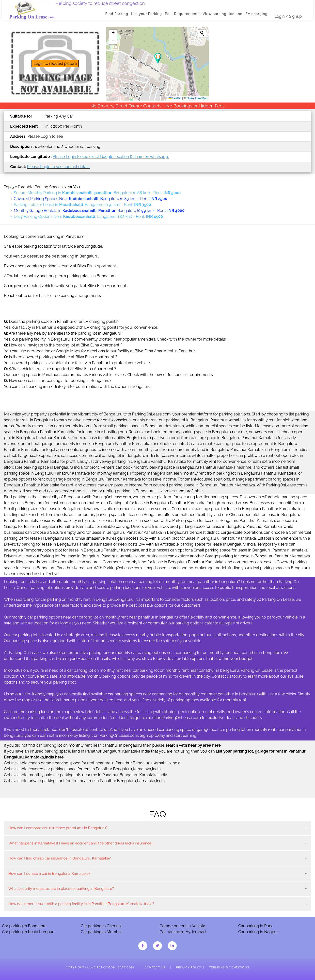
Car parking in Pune (256, 926)
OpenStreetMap (197, 98)
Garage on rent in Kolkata (182, 926)
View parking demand (224, 14)
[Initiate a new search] (202, 33)
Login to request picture (55, 63)
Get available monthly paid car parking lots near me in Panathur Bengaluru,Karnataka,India (86, 775)
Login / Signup (290, 16)
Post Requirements (184, 14)
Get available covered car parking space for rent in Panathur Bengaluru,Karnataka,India (82, 769)
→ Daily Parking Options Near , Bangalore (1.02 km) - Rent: (86, 216)
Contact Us (155, 967)
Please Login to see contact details (59, 167)
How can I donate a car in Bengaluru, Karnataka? (49, 874)
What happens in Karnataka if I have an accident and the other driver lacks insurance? (81, 843)
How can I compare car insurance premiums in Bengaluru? (58, 828)
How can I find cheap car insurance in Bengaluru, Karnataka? (60, 858)
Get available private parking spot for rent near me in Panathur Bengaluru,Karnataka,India (84, 781)
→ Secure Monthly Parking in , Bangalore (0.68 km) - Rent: (95, 193)
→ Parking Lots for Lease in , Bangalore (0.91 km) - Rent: (80, 205)
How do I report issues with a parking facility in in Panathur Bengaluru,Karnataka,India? (81, 904)
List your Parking (149, 14)
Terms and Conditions (229, 967)
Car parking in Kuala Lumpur (28, 932)
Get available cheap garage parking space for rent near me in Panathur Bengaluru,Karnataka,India (92, 763)
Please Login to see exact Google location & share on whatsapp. (111, 157)
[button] (158, 58)
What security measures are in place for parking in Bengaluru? (61, 889)
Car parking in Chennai (101, 926)
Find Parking (119, 14)
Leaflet (175, 98)
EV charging (258, 14)
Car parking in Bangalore (24, 926)
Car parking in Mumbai (101, 932)
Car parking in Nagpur (258, 932)
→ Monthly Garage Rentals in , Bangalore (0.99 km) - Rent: (97, 211)
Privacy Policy (189, 967)
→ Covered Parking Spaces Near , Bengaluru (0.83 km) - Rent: (88, 199)
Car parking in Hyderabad (183, 932)
